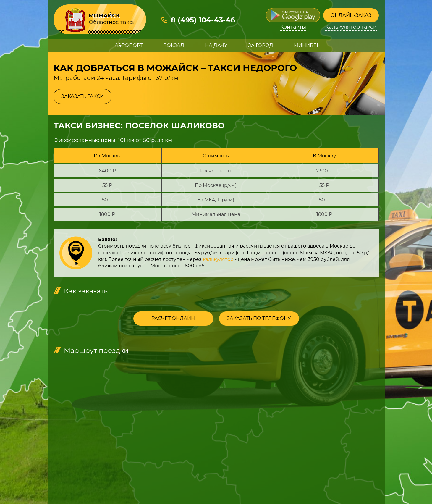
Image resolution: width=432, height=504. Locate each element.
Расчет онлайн (173, 318)
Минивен (307, 45)
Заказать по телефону (259, 318)
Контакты (293, 27)
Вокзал (174, 45)
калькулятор (218, 259)
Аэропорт (129, 45)
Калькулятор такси (351, 27)
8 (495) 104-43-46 (203, 20)
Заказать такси (82, 96)
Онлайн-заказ (351, 15)
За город (261, 45)
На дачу (216, 45)
